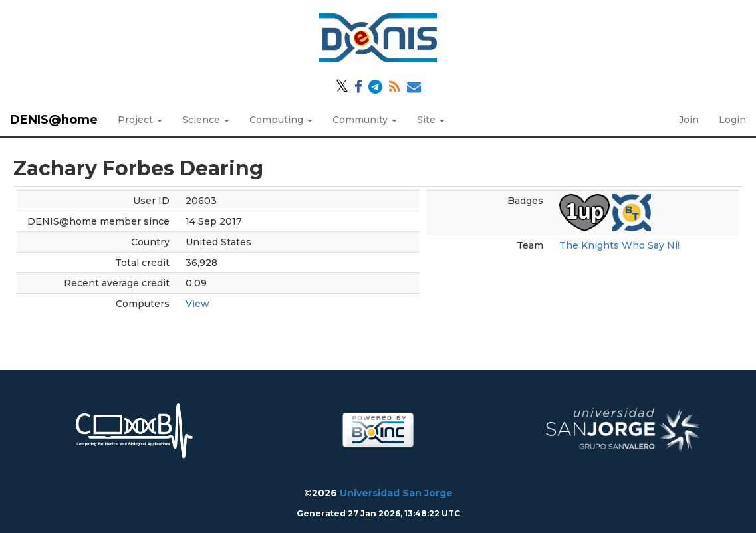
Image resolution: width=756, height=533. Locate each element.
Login (732, 120)
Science (206, 120)
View (197, 304)
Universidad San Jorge (396, 493)
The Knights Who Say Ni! (619, 245)
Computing (281, 120)
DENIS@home (54, 120)
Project (140, 120)
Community (365, 120)
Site (431, 120)
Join (689, 120)
